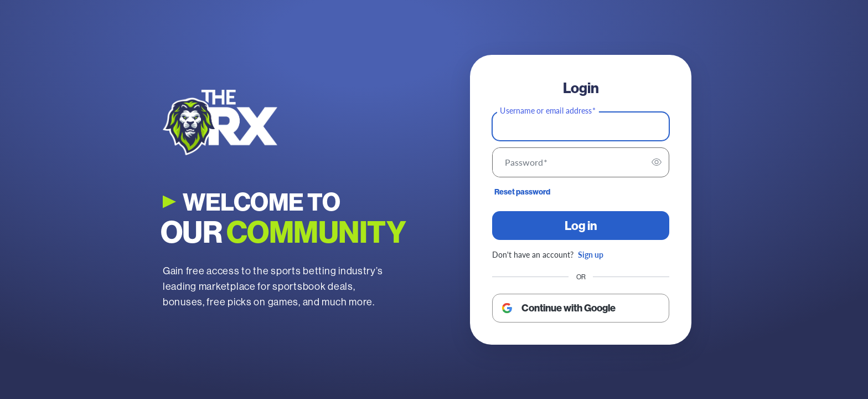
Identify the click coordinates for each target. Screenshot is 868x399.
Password (526, 162)
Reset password (522, 192)
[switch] (657, 162)
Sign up (591, 254)
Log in (581, 226)
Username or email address (548, 110)
